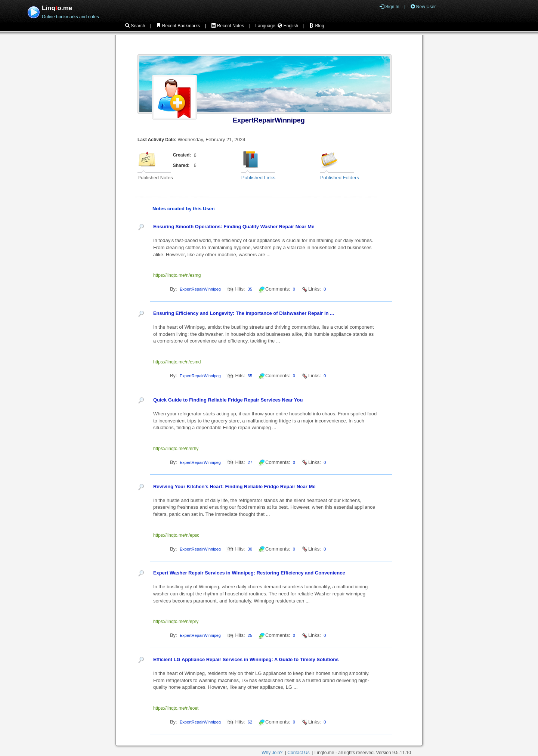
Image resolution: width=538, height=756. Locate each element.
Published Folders (340, 178)
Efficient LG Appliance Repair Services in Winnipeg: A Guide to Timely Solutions (246, 659)
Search (135, 26)
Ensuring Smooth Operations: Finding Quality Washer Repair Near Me (234, 227)
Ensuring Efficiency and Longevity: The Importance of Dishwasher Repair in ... (244, 313)
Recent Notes (228, 26)
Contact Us (298, 753)
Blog (317, 26)
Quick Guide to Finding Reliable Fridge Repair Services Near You (228, 400)
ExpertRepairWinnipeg (269, 120)
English (288, 26)
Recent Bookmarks (178, 26)
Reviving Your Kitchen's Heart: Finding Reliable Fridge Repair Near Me (234, 487)
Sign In (389, 7)
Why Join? (272, 753)
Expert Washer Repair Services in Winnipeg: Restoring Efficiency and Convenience (249, 573)
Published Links (258, 178)
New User (423, 7)
